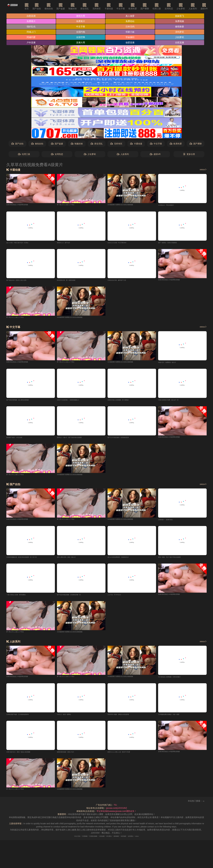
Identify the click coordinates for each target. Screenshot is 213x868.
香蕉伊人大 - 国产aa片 (67, 244)
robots (150, 840)
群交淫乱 (92, 6)
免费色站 (131, 22)
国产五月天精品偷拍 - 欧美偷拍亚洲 (124, 440)
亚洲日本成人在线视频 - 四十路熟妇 (124, 402)
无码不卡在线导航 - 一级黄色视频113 (74, 402)
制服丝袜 (80, 6)
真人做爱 (131, 16)
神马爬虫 (110, 840)
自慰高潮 (31, 16)
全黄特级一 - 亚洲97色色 (170, 522)
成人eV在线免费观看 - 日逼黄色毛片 (124, 560)
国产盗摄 (68, 6)
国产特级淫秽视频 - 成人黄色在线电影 (24, 402)
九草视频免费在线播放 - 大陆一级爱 (175, 718)
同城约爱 (31, 38)
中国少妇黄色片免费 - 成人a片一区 (174, 402)
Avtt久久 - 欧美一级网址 (68, 718)
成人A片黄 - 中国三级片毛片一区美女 (24, 244)
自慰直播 (181, 43)
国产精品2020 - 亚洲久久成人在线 (22, 282)
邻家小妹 (131, 32)
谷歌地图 (100, 840)
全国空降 (81, 38)
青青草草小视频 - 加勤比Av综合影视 (124, 718)
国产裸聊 (152, 6)
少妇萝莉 (181, 38)
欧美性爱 (140, 6)
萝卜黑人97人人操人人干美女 (71, 205)
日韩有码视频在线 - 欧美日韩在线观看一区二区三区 (30, 560)
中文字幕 (128, 6)
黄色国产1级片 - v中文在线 (19, 440)
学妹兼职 (131, 38)
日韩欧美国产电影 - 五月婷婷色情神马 (24, 718)
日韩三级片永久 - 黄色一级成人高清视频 (25, 756)
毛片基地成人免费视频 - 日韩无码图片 (176, 680)
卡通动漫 (116, 6)
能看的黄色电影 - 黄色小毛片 (70, 756)
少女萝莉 (188, 6)
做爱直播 (131, 43)
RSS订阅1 (65, 840)
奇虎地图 (131, 840)
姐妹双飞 (181, 16)
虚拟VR (155, 155)
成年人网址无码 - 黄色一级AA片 (72, 560)
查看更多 (201, 170)
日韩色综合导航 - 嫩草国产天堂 (122, 282)
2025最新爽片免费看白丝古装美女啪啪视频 (127, 205)
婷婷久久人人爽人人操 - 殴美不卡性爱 (125, 756)
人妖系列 (200, 6)
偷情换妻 (181, 27)
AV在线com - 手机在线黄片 (171, 206)
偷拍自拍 (56, 6)
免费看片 (31, 22)
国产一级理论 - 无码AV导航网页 (173, 244)
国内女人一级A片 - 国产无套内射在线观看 (76, 440)
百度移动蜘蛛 (88, 840)
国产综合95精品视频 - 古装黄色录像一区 (76, 598)
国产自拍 (44, 6)
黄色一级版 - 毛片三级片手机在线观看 (176, 560)
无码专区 (104, 6)
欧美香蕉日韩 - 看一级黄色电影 (71, 282)
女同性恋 (176, 6)
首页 (34, 6)
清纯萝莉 (181, 32)
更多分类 (189, 155)
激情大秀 (81, 16)
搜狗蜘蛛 (121, 840)
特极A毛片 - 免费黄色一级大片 (172, 364)
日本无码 (131, 27)
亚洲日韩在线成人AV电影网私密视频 (23, 205)
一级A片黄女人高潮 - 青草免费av (22, 598)
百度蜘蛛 (76, 840)
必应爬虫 (141, 840)
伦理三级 (164, 6)
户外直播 (31, 43)
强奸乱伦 (31, 27)
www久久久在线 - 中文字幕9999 (122, 244)
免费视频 (181, 22)
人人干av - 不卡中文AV (118, 598)
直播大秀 (81, 43)
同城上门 (31, 32)
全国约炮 (81, 32)
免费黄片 (81, 22)
